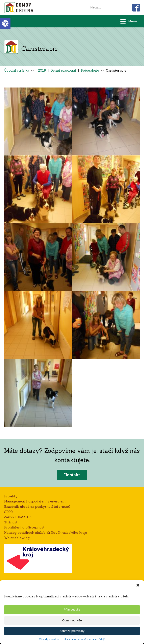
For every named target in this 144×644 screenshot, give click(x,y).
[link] (5, 23)
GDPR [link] (8, 512)
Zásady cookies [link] (49, 639)
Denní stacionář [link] (63, 70)
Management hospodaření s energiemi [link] (35, 501)
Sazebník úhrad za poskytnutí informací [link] (37, 506)
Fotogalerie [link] (90, 70)
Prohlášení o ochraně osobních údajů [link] (83, 639)
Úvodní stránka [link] (17, 70)
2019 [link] (42, 70)
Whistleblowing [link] (17, 538)
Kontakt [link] (72, 475)
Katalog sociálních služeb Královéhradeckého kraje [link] (45, 532)
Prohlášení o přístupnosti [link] (25, 527)
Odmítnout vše (72, 620)
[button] (138, 585)
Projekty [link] (11, 496)
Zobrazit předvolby (72, 631)
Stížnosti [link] (11, 522)
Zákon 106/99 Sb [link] (18, 517)
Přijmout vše (72, 609)
